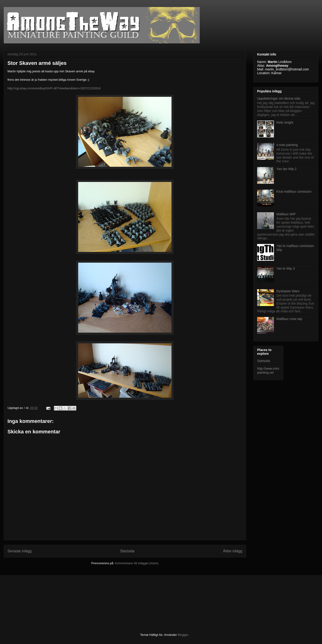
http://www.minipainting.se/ (268, 371)
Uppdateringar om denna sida (279, 98)
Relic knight (285, 122)
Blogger (183, 635)
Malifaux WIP (286, 214)
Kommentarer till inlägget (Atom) (136, 563)
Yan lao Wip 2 (287, 169)
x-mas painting (287, 145)
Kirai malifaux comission (294, 191)
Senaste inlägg (19, 551)
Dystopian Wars (288, 291)
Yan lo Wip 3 (286, 268)
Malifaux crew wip (289, 319)
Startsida (127, 551)
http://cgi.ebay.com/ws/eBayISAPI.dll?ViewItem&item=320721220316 (54, 88)
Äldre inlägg (233, 551)
